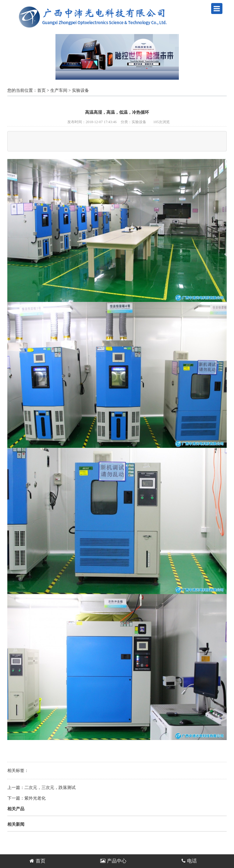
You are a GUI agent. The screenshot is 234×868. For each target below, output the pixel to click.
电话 (189, 861)
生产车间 (59, 90)
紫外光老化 (35, 798)
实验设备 (80, 90)
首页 (41, 90)
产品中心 (113, 861)
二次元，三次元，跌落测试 (50, 788)
